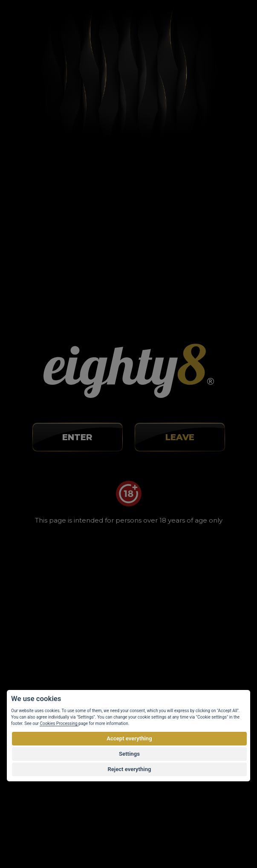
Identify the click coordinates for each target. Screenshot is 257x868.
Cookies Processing (59, 723)
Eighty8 (219, 835)
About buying (40, 583)
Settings (129, 754)
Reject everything (129, 769)
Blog (27, 608)
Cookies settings (45, 659)
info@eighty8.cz (48, 366)
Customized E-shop (139, 835)
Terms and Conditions (52, 621)
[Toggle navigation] (226, 23)
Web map (35, 671)
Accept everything (129, 738)
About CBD (37, 596)
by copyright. (173, 818)
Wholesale (36, 634)
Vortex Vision (56, 835)
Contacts (33, 646)
